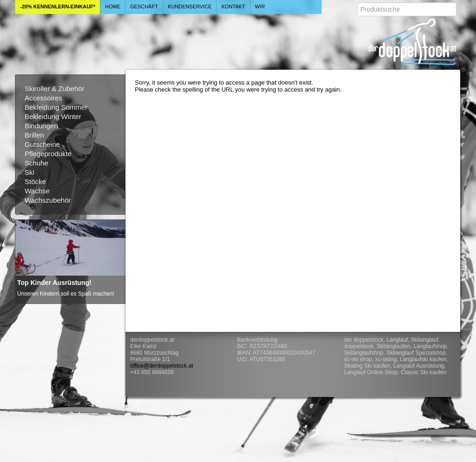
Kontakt (233, 7)
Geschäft (144, 7)
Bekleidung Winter (53, 116)
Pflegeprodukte (48, 154)
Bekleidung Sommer (56, 107)
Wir (260, 7)
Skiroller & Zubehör (54, 89)
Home (113, 7)
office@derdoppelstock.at (162, 366)
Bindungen (41, 126)
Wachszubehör (48, 200)
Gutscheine (42, 144)
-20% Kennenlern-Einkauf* (58, 7)
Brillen (34, 135)
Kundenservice (190, 7)
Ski (30, 172)
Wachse (37, 191)
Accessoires (43, 98)
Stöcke (35, 181)
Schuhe (36, 163)
